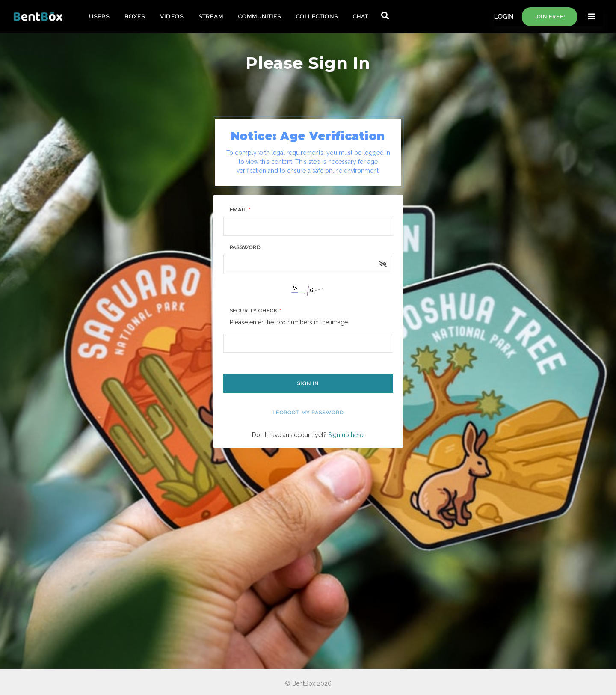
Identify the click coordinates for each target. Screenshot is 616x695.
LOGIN (504, 17)
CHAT (361, 16)
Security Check (256, 311)
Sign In (308, 383)
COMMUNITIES (260, 16)
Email (240, 210)
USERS (99, 16)
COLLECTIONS (317, 16)
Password (245, 247)
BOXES (135, 16)
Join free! (549, 17)
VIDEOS (172, 16)
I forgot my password (308, 413)
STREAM (211, 16)
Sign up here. (346, 435)
